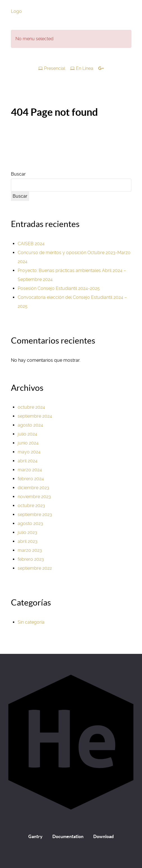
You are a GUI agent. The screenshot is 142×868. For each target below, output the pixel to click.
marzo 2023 (30, 550)
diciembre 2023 (33, 488)
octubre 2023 (31, 506)
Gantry (35, 836)
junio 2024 (28, 443)
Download (103, 836)
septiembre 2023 (35, 515)
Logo (16, 11)
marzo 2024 (30, 470)
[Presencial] (52, 68)
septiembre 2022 (35, 568)
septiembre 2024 (35, 416)
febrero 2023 (31, 559)
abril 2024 (28, 461)
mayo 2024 (29, 452)
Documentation (68, 836)
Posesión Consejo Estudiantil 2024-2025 (59, 288)
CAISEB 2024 (31, 244)
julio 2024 (27, 434)
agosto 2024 (30, 425)
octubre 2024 (31, 407)
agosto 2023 (30, 523)
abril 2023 (28, 541)
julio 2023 (27, 532)
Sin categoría (31, 622)
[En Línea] (82, 68)
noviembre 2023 (34, 497)
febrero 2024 (31, 479)
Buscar (18, 174)
